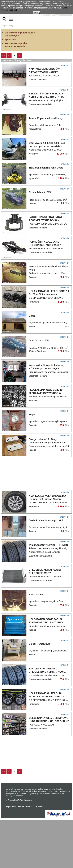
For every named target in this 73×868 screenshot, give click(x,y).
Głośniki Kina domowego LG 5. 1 (47, 569)
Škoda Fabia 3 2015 (40, 209)
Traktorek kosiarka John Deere (46, 184)
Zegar (32, 463)
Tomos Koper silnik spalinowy (46, 135)
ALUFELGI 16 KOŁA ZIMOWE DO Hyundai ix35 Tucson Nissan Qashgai (47, 547)
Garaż (32, 364)
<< (4, 72)
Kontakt (30, 855)
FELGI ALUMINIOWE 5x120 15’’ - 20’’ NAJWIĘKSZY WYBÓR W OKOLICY (47, 441)
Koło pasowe (36, 643)
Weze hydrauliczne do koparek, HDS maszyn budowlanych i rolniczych (46, 417)
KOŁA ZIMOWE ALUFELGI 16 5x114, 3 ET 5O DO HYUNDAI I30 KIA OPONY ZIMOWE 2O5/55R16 (47, 745)
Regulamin (11, 855)
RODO (21, 855)
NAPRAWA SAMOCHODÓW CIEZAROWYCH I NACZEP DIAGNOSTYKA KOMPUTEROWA (47, 89)
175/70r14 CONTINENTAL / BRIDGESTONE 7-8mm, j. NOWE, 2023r (47, 720)
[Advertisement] (36, 61)
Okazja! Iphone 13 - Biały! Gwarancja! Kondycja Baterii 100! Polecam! (48, 491)
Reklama (40, 855)
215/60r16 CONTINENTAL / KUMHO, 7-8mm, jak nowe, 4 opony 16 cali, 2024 (49, 597)
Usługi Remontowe (39, 692)
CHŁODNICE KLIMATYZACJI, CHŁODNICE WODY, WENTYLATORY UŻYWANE (45, 621)
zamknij (36, 12)
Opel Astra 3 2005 (39, 389)
